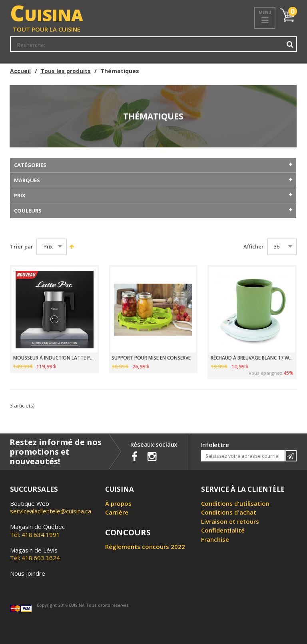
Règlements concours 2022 (145, 547)
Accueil (20, 71)
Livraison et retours (230, 521)
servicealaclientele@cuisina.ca (51, 511)
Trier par (22, 247)
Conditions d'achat (229, 512)
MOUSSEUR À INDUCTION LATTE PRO (55, 358)
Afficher (254, 247)
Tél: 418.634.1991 (37, 531)
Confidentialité (223, 530)
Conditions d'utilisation (235, 503)
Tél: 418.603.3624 (35, 554)
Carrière (117, 512)
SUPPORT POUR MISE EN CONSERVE (151, 358)
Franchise (215, 539)
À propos (118, 503)
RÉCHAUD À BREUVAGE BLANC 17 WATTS (252, 358)
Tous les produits (66, 71)
